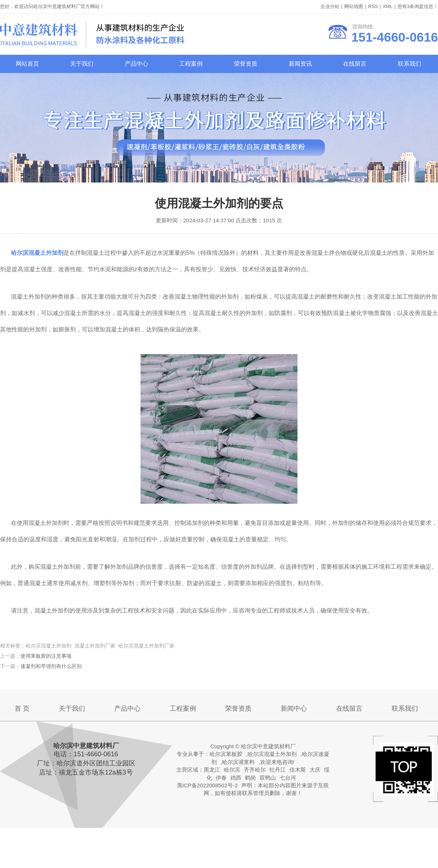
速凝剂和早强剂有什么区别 (51, 666)
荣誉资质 (246, 64)
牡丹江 (278, 770)
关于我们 (82, 64)
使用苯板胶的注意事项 (46, 656)
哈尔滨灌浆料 (238, 762)
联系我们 (410, 64)
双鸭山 (268, 778)
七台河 (288, 778)
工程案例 (191, 64)
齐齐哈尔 (255, 770)
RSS (373, 6)
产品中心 (137, 64)
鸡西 (236, 778)
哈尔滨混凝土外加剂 (272, 754)
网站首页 (27, 64)
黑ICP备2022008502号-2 (208, 785)
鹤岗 (250, 778)
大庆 (315, 770)
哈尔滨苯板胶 (226, 754)
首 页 (22, 708)
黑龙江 (212, 770)
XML (388, 6)
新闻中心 (294, 708)
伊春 (221, 778)
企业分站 (330, 6)
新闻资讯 (300, 64)
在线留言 (355, 64)
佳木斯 (298, 770)
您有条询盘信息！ (418, 6)
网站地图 (354, 6)
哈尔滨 (232, 770)
